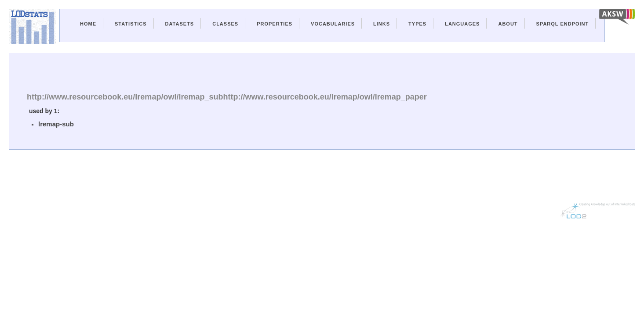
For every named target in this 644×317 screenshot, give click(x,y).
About (508, 24)
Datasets (180, 24)
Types (417, 24)
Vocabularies (333, 24)
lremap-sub (56, 124)
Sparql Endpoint (563, 24)
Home (88, 24)
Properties (275, 24)
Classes (225, 24)
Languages (462, 24)
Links (382, 24)
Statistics (131, 24)
